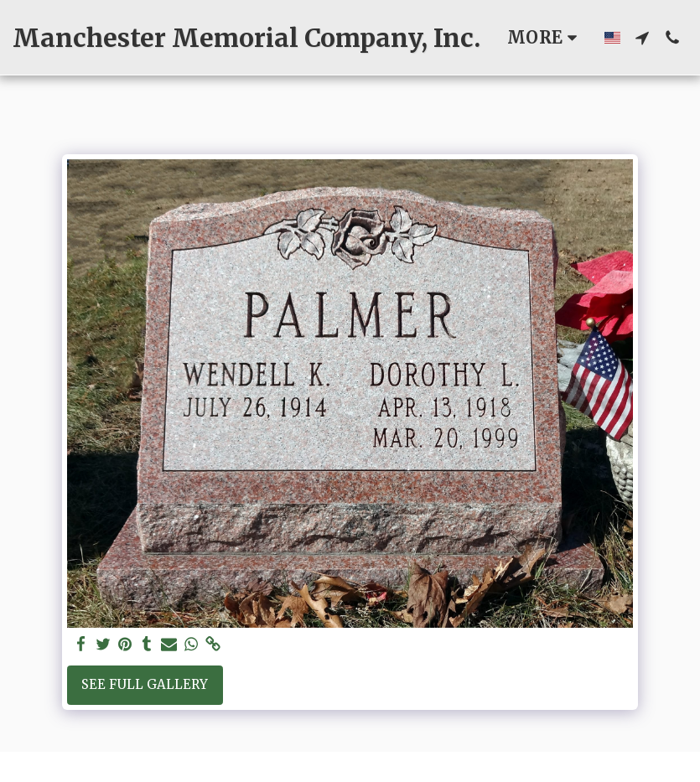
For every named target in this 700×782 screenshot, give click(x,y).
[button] (642, 38)
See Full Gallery (145, 684)
